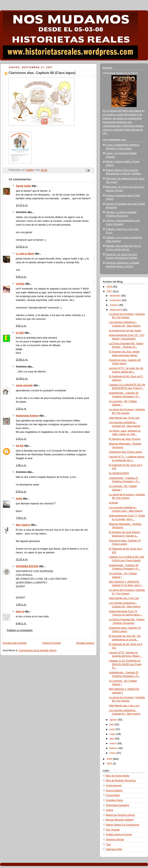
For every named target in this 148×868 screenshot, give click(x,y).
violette (20, 284)
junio (113, 729)
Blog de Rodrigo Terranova (121, 781)
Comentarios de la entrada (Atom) (38, 650)
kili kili (20, 446)
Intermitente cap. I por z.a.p (124, 706)
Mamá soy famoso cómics (120, 815)
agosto (114, 720)
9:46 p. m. (21, 624)
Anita (19, 499)
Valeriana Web (114, 849)
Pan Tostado (113, 830)
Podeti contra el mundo (119, 835)
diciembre (115, 296)
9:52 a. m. (21, 326)
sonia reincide (24, 385)
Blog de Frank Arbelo (118, 776)
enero (113, 753)
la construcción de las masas (125, 331)
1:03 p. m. (21, 409)
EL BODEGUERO (119, 473)
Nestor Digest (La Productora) (123, 825)
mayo (113, 734)
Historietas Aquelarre (117, 805)
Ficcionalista (113, 795)
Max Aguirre (23, 525)
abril (112, 739)
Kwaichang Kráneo (27, 416)
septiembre (116, 310)
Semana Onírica (115, 840)
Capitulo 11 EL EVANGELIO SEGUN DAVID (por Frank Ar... (125, 664)
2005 (110, 764)
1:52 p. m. (21, 439)
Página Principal (51, 643)
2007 (110, 292)
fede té (20, 612)
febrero (114, 748)
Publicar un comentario (20, 630)
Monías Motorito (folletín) (120, 820)
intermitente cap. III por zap (124, 418)
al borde (114, 503)
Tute (108, 844)
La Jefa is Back (25, 254)
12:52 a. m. (22, 247)
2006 (110, 759)
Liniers (109, 810)
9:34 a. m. (21, 277)
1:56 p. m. (21, 465)
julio (112, 725)
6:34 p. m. (21, 492)
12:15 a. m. (22, 205)
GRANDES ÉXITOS (27, 566)
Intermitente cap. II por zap (124, 598)
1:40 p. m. (21, 605)
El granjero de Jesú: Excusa (125, 439)
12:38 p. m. (22, 379)
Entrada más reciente (15, 643)
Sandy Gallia (23, 186)
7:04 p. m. (21, 518)
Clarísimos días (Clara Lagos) (126, 452)
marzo (113, 743)
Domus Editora (114, 790)
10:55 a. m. (22, 360)
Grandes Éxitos (114, 800)
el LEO (20, 333)
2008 (110, 287)
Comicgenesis (114, 786)
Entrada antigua (85, 643)
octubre (114, 305)
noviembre (116, 300)
